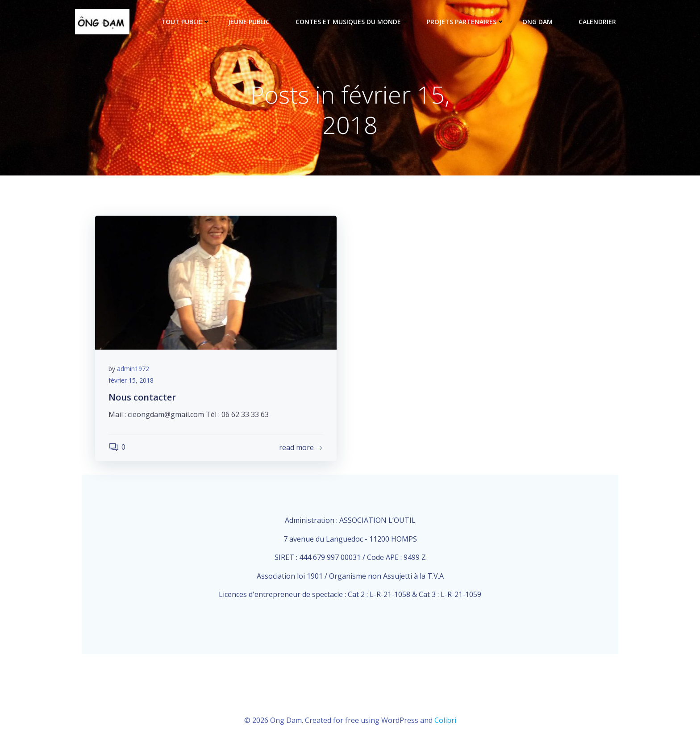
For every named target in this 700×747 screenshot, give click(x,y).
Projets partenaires (466, 22)
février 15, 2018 (131, 380)
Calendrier (597, 22)
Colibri (445, 720)
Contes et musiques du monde (352, 22)
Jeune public (253, 22)
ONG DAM (542, 22)
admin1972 (133, 369)
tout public (186, 22)
